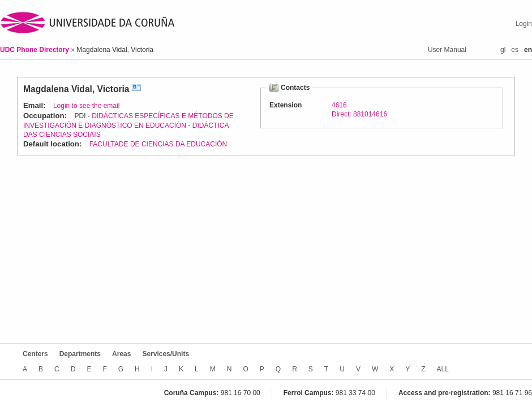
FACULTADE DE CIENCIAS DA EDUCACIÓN (158, 144)
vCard (136, 89)
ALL (443, 369)
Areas (121, 354)
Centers (35, 354)
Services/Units (166, 354)
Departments (80, 354)
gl (503, 50)
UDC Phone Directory (35, 50)
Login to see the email (86, 106)
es (515, 50)
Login (524, 24)
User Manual (447, 50)
